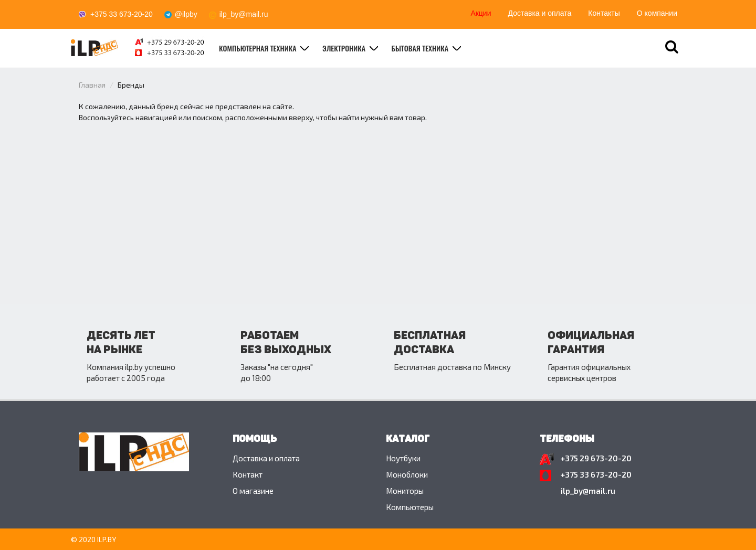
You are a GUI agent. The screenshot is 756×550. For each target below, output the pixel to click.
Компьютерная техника (259, 48)
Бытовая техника (421, 48)
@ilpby (186, 14)
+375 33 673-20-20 (122, 14)
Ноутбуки (403, 458)
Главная (92, 85)
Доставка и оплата (540, 13)
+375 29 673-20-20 (596, 458)
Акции (481, 13)
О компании (657, 13)
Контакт (248, 474)
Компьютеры (410, 507)
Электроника (345, 48)
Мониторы (405, 491)
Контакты (604, 13)
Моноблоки (407, 474)
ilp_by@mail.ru (244, 14)
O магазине (253, 491)
